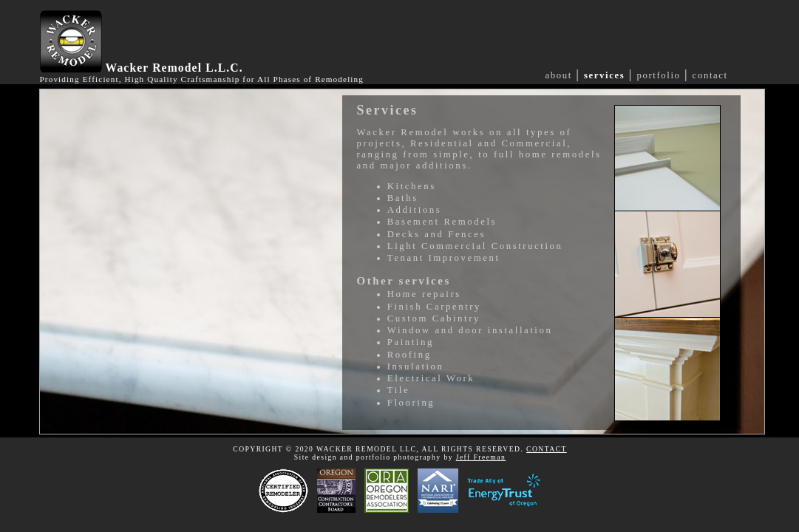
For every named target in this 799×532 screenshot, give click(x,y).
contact (710, 75)
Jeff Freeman (481, 457)
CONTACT (547, 449)
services (604, 75)
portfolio (658, 75)
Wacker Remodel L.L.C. (174, 68)
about (559, 75)
